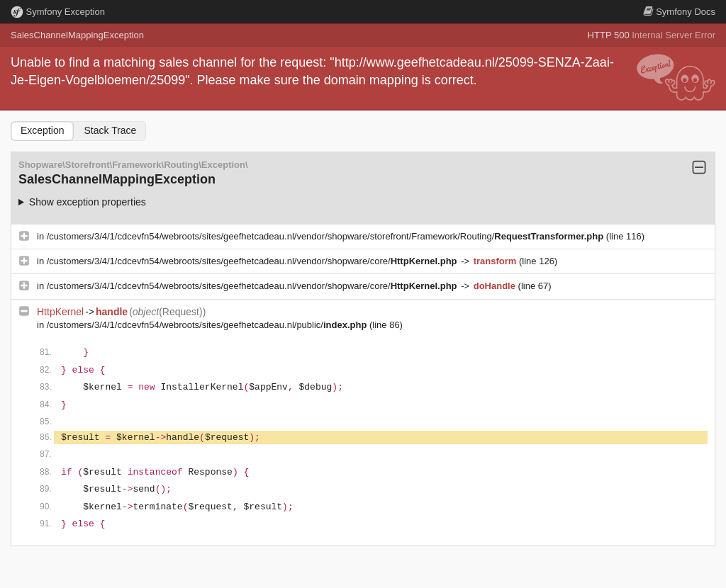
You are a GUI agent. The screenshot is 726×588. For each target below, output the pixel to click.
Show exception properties (88, 202)
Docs (679, 12)
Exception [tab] (42, 130)
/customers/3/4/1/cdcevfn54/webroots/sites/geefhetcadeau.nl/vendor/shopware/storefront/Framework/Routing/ (326, 236)
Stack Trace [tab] (110, 130)
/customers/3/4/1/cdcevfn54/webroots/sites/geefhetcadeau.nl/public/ (208, 325)
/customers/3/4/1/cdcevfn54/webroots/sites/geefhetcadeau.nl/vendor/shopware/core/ (253, 261)
